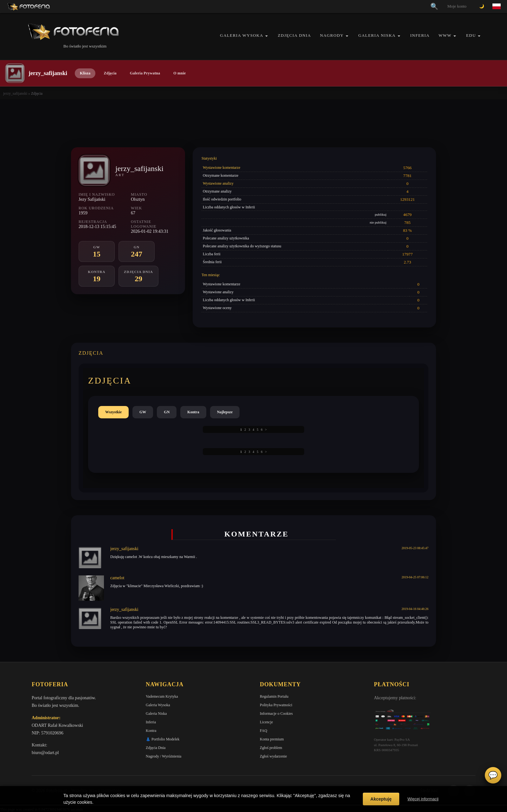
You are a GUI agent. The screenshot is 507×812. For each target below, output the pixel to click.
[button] (266, 36)
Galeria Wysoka (241, 35)
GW (143, 412)
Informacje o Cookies (276, 714)
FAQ (263, 731)
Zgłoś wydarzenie (273, 756)
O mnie (180, 73)
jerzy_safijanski (15, 93)
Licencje (266, 722)
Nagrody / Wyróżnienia (164, 756)
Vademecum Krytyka (162, 696)
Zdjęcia (110, 73)
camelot (117, 578)
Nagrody (332, 35)
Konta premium (272, 739)
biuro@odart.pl (45, 753)
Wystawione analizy (218, 183)
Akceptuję (381, 799)
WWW (445, 35)
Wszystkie (113, 412)
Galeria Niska (377, 35)
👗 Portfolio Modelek (163, 739)
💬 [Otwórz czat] (493, 775)
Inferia (420, 35)
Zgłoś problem (271, 748)
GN (167, 412)
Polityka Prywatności (276, 705)
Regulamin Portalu (274, 696)
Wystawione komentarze (221, 168)
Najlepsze (225, 412)
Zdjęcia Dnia (295, 35)
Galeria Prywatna (145, 73)
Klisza (85, 73)
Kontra (193, 412)
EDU (471, 35)
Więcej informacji (423, 799)
